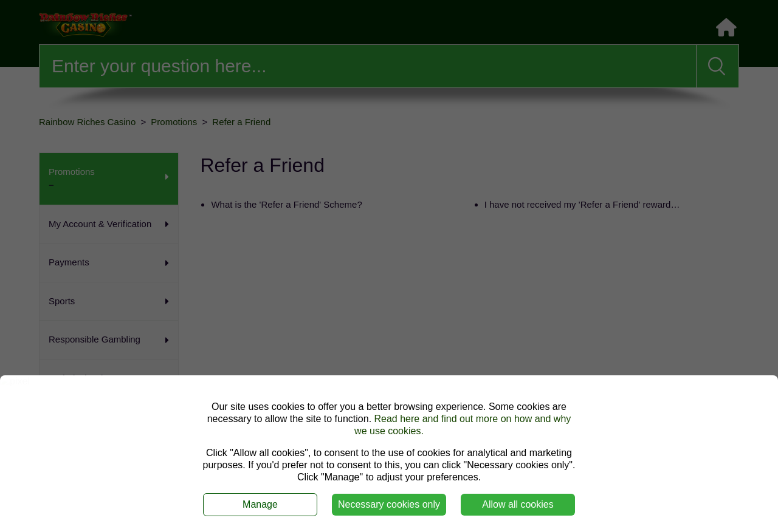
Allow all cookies (518, 504)
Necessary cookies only (389, 504)
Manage (260, 504)
